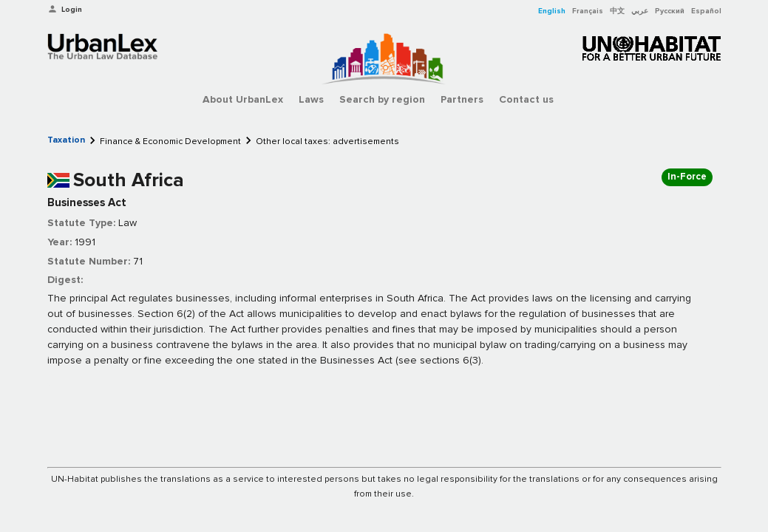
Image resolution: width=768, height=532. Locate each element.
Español (706, 11)
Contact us (526, 99)
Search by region (382, 99)
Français (588, 11)
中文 (617, 11)
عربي (640, 11)
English (552, 11)
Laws (311, 99)
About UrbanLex (243, 99)
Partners (462, 99)
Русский (670, 11)
